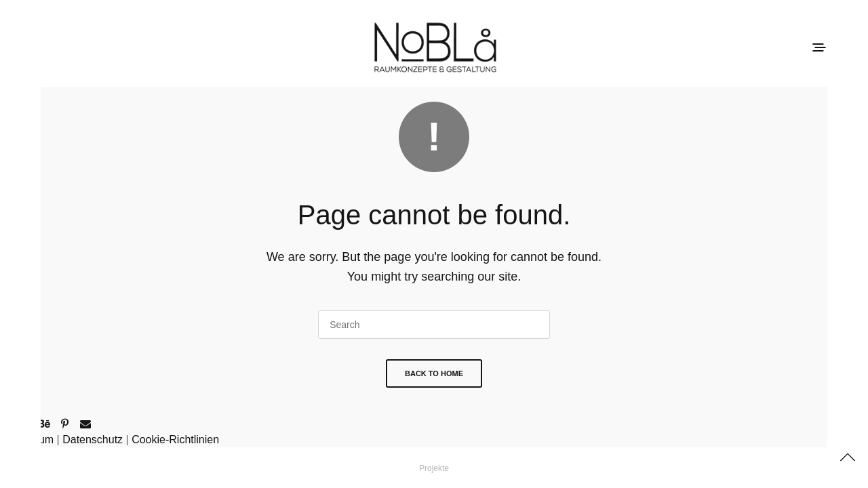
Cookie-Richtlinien (175, 440)
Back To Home (434, 373)
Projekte (434, 468)
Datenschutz (93, 440)
